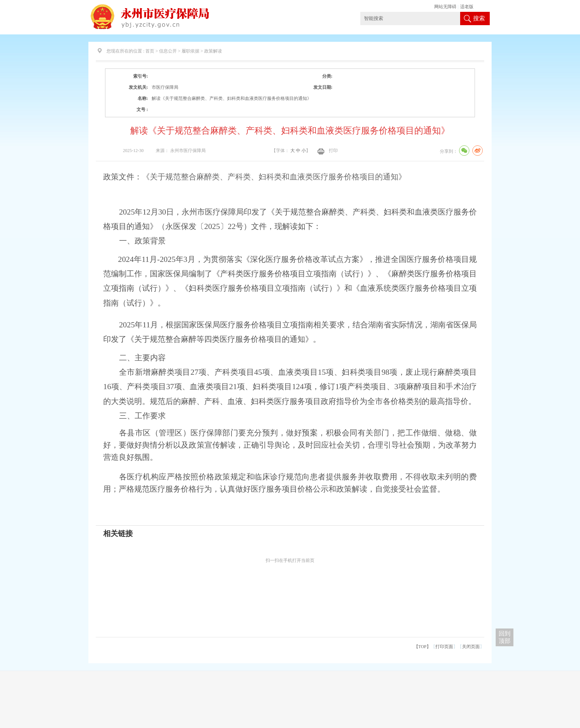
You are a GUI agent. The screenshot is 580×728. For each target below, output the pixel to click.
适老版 (467, 7)
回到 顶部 (505, 637)
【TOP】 (422, 647)
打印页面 (444, 647)
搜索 (479, 18)
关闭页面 (471, 647)
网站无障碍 (445, 7)
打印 (333, 151)
